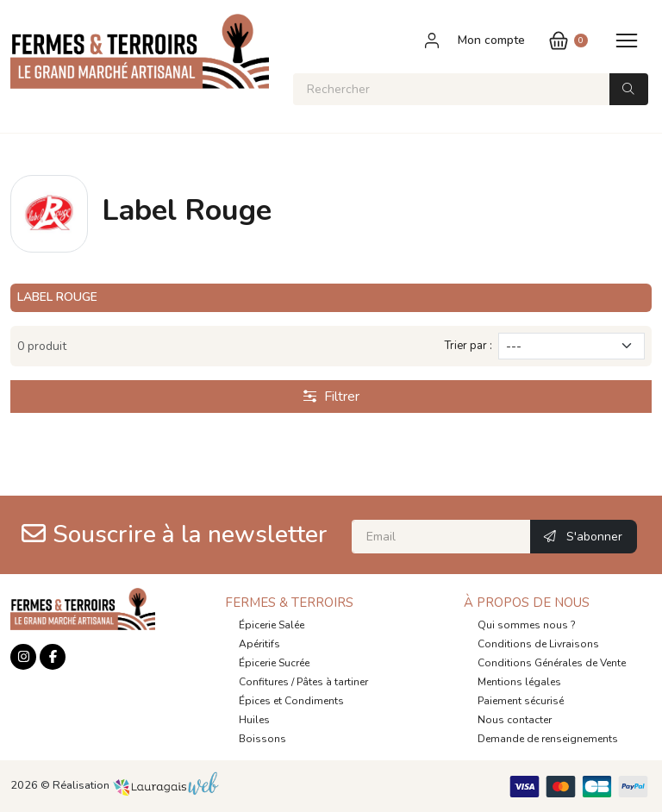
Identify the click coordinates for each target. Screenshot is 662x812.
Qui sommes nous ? (527, 625)
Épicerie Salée (272, 625)
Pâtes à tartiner (332, 682)
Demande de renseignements (548, 739)
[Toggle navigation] (627, 40)
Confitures (264, 682)
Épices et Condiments (291, 701)
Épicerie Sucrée (274, 663)
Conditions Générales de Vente (552, 663)
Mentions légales (519, 682)
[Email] (441, 537)
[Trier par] (571, 346)
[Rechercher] (451, 89)
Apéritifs (259, 644)
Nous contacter (515, 720)
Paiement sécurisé (521, 701)
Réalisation (136, 785)
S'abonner (583, 537)
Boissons (262, 739)
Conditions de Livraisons (538, 644)
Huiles (254, 720)
